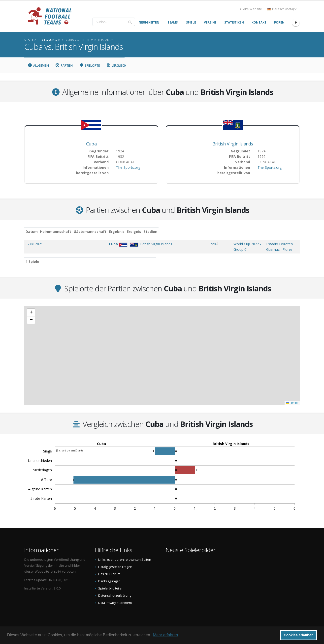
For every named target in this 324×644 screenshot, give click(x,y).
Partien (64, 66)
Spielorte (89, 66)
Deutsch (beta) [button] (282, 9)
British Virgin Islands (233, 144)
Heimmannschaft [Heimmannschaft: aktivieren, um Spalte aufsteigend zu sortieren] (74, 232)
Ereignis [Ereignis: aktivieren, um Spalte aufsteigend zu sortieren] (179, 232)
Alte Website (251, 9)
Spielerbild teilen (111, 583)
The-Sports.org (128, 167)
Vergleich (116, 66)
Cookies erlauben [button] (299, 635)
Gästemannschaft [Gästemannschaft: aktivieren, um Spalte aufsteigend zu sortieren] (109, 232)
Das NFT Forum (109, 569)
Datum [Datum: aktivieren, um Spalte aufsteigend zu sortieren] (32, 232)
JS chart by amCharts (70, 445)
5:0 (159, 244)
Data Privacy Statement (115, 598)
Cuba (91, 144)
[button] (31, 308)
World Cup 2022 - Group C (192, 244)
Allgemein (38, 66)
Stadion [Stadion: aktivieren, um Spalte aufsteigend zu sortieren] (235, 232)
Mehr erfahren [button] (166, 635)
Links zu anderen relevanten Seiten (125, 555)
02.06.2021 (34, 244)
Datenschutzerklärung (115, 591)
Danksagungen (109, 576)
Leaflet (292, 398)
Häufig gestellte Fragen (115, 562)
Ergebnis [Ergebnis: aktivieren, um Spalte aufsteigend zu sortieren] (159, 232)
